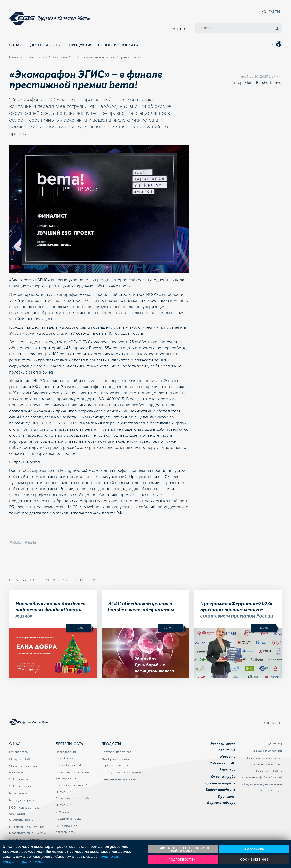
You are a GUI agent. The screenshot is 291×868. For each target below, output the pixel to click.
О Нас (17, 45)
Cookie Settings (254, 859)
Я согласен (254, 849)
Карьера (132, 45)
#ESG (30, 542)
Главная (16, 57)
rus (183, 29)
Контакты (271, 11)
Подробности (183, 859)
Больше (78, 628)
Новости (107, 45)
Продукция (81, 45)
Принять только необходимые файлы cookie (183, 849)
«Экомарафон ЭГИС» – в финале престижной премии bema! (94, 57)
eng (172, 29)
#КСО (15, 542)
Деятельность (47, 45)
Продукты (111, 744)
